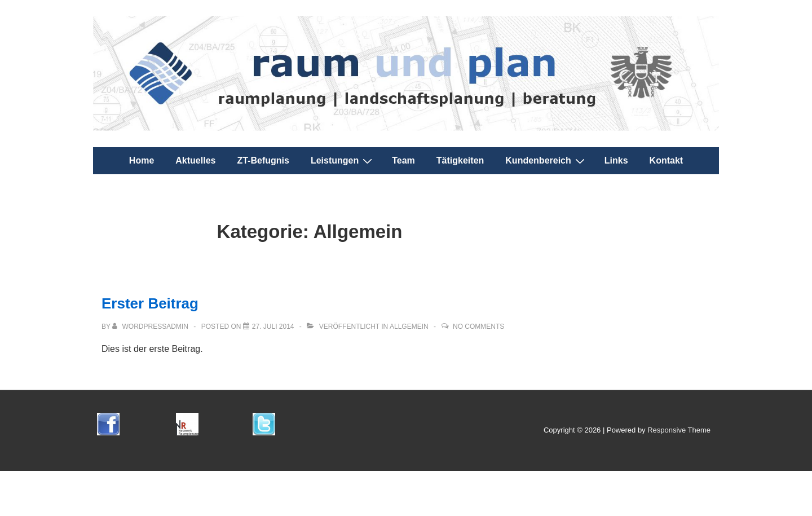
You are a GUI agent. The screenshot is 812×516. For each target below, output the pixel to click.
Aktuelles (195, 160)
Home (142, 160)
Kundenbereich (546, 161)
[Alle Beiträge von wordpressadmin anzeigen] (151, 327)
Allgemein (409, 327)
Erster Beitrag (150, 303)
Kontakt (667, 160)
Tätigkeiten (460, 160)
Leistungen (343, 161)
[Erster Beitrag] (273, 327)
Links (616, 160)
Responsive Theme (679, 430)
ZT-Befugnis (263, 160)
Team (403, 160)
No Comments (478, 327)
